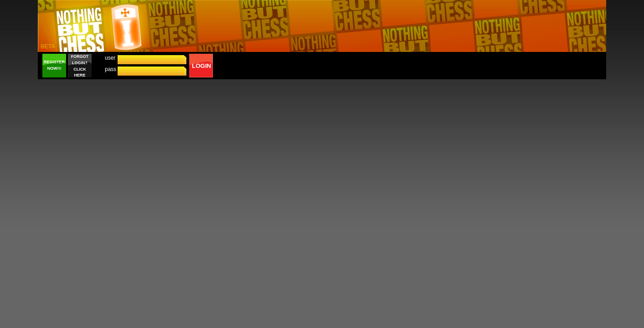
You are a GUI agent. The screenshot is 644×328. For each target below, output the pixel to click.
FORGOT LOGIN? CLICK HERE (80, 66)
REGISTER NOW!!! (54, 65)
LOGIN (201, 66)
